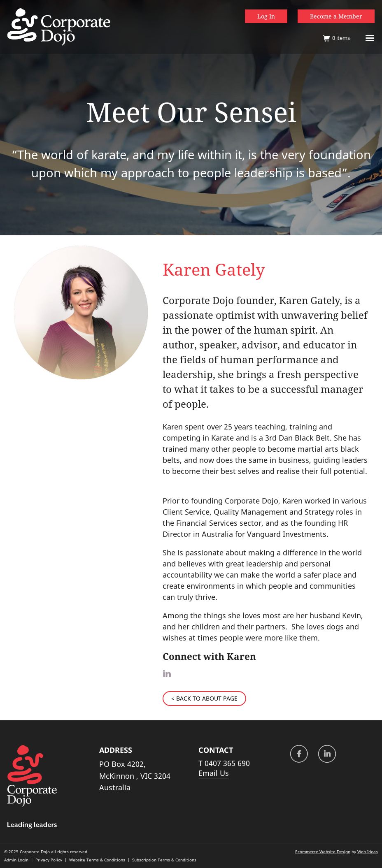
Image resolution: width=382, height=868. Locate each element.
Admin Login (16, 860)
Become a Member (336, 16)
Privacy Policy (49, 860)
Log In (266, 16)
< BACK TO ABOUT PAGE (204, 699)
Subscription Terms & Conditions (164, 860)
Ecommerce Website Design (323, 852)
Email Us (214, 773)
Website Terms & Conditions (97, 860)
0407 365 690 (227, 763)
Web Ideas (368, 852)
